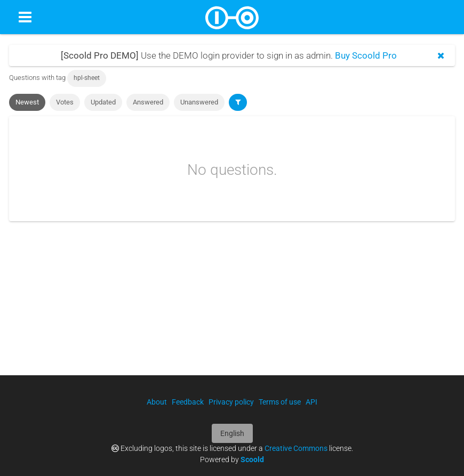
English (232, 433)
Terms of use (280, 402)
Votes (65, 102)
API (311, 402)
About (157, 402)
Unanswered (199, 102)
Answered (148, 102)
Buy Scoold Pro (366, 55)
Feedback (188, 402)
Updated (103, 102)
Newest (27, 102)
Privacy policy (231, 402)
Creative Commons (296, 448)
